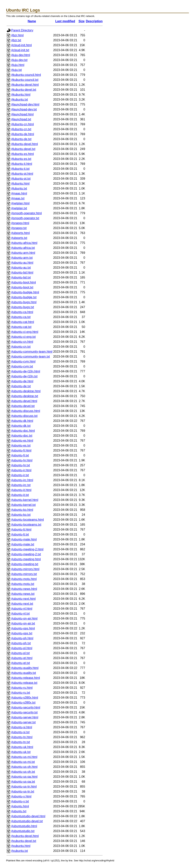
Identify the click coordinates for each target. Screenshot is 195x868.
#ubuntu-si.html (22, 727)
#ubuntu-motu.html (24, 579)
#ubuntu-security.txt (24, 712)
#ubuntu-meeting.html (26, 559)
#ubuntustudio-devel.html (28, 816)
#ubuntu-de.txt (21, 386)
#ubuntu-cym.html (23, 361)
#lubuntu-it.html (22, 164)
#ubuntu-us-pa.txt (23, 782)
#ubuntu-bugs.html (24, 302)
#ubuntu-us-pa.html (24, 777)
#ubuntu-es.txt (21, 446)
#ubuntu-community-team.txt (31, 357)
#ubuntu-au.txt (21, 268)
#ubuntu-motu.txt (23, 584)
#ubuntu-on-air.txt (23, 623)
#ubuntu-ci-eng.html (25, 332)
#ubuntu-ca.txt (21, 317)
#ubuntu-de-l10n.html (26, 371)
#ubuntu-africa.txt (23, 248)
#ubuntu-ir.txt (20, 475)
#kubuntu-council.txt (25, 80)
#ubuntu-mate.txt (23, 544)
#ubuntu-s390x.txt (23, 703)
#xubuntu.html (21, 846)
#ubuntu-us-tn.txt (23, 791)
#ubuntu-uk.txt (21, 752)
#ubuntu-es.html (22, 441)
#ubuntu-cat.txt (21, 327)
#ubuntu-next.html (23, 599)
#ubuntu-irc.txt (21, 485)
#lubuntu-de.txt (21, 139)
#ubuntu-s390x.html (25, 698)
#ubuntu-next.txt (22, 604)
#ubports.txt (19, 238)
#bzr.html (17, 35)
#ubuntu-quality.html (25, 668)
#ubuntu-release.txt (24, 683)
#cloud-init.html (22, 45)
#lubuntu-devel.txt (23, 149)
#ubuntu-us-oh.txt (23, 772)
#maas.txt (18, 198)
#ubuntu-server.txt (23, 722)
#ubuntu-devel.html (24, 401)
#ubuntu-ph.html (22, 638)
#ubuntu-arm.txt (22, 258)
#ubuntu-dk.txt (21, 426)
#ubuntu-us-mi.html (24, 757)
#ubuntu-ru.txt (21, 693)
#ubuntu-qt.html (22, 658)
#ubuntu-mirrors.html (25, 569)
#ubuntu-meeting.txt (25, 564)
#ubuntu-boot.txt (22, 287)
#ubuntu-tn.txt (21, 742)
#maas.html (19, 193)
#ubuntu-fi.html (21, 450)
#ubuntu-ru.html (22, 688)
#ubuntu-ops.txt (22, 633)
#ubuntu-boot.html (24, 282)
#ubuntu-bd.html (22, 273)
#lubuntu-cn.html (22, 124)
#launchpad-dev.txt (24, 109)
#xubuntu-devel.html (25, 836)
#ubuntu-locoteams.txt (26, 525)
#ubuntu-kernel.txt (23, 505)
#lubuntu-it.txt (20, 169)
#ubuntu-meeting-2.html (27, 549)
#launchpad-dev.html (25, 104)
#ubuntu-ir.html (21, 470)
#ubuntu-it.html (21, 490)
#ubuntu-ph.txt (21, 643)
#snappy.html (20, 223)
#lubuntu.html (20, 184)
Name (32, 21)
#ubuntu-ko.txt (21, 515)
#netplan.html (20, 203)
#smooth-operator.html (26, 213)
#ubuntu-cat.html (23, 322)
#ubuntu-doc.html (23, 431)
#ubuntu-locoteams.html (28, 520)
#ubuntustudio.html (24, 826)
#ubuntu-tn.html (22, 737)
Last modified (65, 21)
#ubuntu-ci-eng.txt (23, 337)
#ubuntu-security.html (26, 707)
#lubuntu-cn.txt (21, 129)
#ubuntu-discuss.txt (24, 416)
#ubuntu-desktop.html (26, 391)
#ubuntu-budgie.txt (24, 297)
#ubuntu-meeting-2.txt (26, 554)
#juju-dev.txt (19, 60)
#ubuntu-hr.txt (21, 465)
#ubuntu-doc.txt (22, 436)
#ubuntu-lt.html (21, 530)
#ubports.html (20, 233)
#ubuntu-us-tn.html (24, 787)
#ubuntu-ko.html (22, 510)
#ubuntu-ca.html (22, 312)
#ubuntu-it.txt (20, 495)
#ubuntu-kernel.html (25, 500)
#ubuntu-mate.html (24, 539)
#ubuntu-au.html (22, 263)
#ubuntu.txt (19, 811)
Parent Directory (22, 30)
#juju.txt (16, 70)
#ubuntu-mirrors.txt (24, 574)
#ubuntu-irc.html (22, 480)
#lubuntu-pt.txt (21, 179)
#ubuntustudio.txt (23, 831)
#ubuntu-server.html (25, 717)
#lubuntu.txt (19, 188)
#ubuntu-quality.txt (24, 673)
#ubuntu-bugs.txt (23, 307)
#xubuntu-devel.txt (24, 841)
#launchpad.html (22, 114)
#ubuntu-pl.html (22, 648)
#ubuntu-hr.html (22, 460)
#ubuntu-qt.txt (21, 663)
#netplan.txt (19, 208)
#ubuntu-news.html (24, 589)
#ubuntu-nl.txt (20, 614)
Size (82, 21)
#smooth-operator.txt (25, 218)
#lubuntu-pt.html (22, 174)
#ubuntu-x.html (21, 796)
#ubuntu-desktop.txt (25, 396)
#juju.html (18, 65)
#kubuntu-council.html (26, 75)
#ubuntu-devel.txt (23, 406)
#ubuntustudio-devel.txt (27, 821)
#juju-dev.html (21, 55)
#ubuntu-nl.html (22, 609)
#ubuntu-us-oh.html (24, 767)
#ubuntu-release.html (26, 678)
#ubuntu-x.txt (20, 801)
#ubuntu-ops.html (23, 628)
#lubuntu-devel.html (25, 144)
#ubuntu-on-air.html (24, 618)
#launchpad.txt (21, 119)
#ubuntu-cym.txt (22, 366)
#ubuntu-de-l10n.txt (24, 376)
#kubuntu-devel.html (25, 85)
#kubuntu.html (21, 95)
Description (94, 21)
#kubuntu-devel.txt (24, 90)
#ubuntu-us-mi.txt (23, 762)
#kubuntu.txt (20, 100)
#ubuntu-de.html (22, 381)
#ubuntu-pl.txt (20, 653)
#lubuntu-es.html (22, 154)
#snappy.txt (19, 228)
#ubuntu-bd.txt (21, 277)
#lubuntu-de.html (23, 134)
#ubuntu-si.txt (20, 732)
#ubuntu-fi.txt (20, 455)
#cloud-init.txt (20, 50)
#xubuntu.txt (20, 851)
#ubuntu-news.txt (23, 594)
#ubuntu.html (20, 806)
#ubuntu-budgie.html (25, 292)
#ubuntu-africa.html (24, 243)
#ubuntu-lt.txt (20, 534)
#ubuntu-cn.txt (21, 347)
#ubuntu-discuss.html (26, 411)
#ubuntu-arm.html (23, 253)
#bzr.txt (16, 40)
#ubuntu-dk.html (22, 421)
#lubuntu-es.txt (21, 159)
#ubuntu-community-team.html (32, 352)
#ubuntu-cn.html (22, 342)
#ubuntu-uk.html (22, 747)
